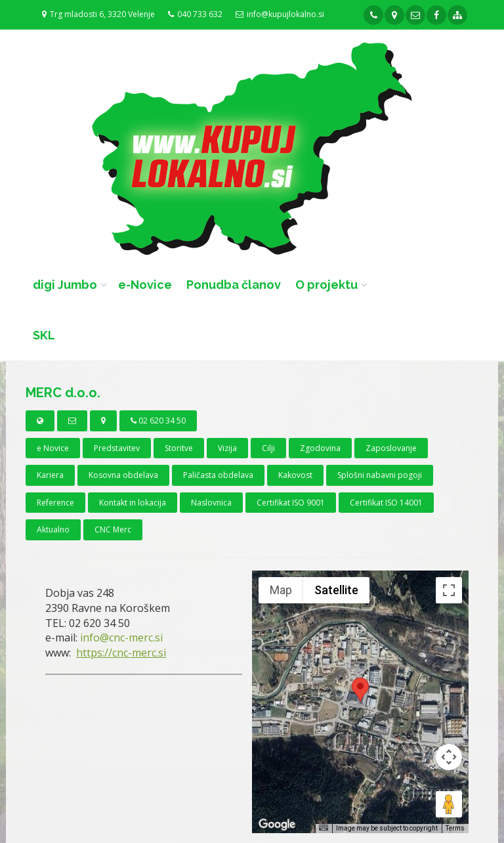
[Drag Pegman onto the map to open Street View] (449, 804)
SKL (44, 335)
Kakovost (295, 475)
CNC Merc (113, 530)
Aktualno (53, 530)
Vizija (227, 448)
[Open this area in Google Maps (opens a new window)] (277, 825)
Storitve (179, 448)
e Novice (53, 448)
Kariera (50, 475)
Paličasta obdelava (218, 475)
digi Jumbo (65, 285)
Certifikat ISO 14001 (386, 503)
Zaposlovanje (391, 448)
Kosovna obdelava (123, 475)
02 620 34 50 (158, 421)
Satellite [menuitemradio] (336, 590)
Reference (55, 503)
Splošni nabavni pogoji (380, 475)
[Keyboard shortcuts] (324, 828)
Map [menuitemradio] (281, 590)
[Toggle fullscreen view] (449, 590)
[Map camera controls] (449, 757)
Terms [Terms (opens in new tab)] (455, 828)
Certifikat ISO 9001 (291, 503)
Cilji (268, 448)
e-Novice (145, 285)
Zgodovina (320, 448)
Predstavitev (117, 448)
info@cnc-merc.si (121, 638)
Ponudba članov (234, 285)
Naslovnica (211, 503)
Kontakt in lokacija (133, 503)
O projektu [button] (326, 285)
